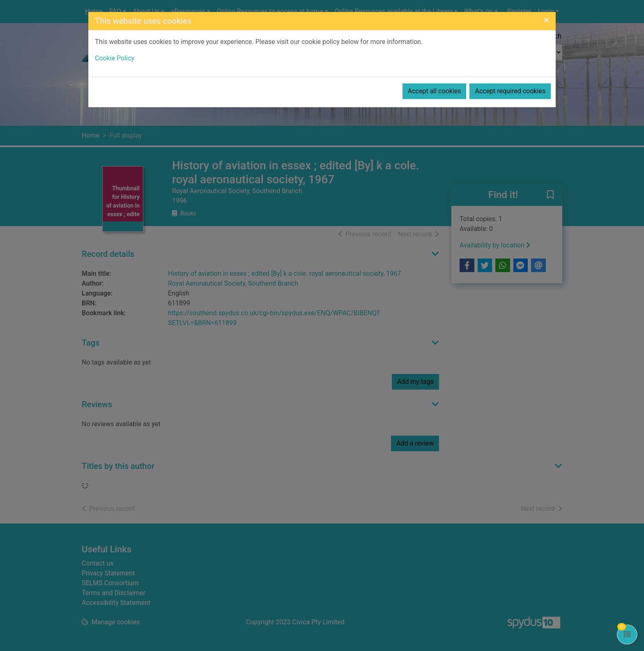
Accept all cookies (435, 91)
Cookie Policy (115, 58)
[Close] (546, 20)
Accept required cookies (510, 91)
